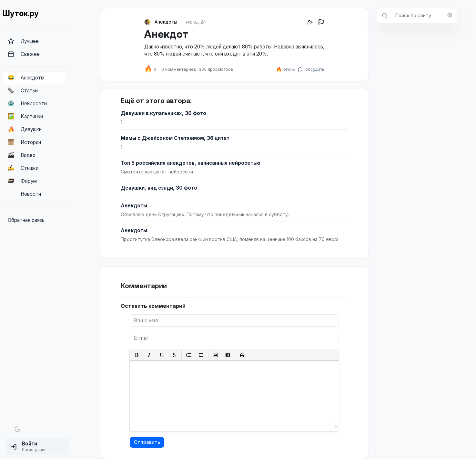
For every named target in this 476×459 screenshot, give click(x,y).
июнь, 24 (196, 22)
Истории (24, 142)
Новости (24, 194)
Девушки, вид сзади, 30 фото (159, 188)
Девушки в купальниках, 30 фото (163, 113)
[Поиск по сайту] (424, 15)
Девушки (25, 129)
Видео (22, 155)
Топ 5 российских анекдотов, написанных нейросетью (191, 163)
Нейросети (27, 103)
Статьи (23, 90)
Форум (22, 181)
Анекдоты (26, 78)
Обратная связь (26, 220)
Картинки (25, 116)
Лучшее (23, 41)
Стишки (23, 168)
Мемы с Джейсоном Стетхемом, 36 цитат (175, 138)
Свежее (24, 54)
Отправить (147, 442)
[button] (37, 446)
